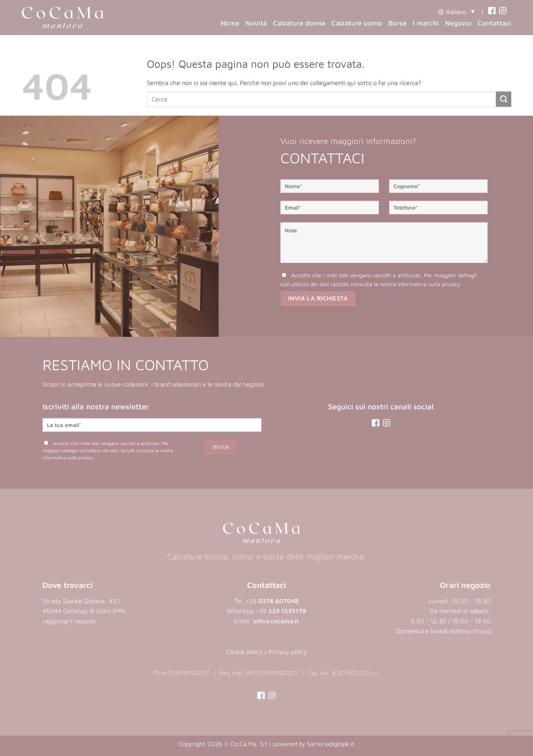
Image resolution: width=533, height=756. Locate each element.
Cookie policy (244, 652)
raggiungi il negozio (69, 621)
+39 (281, 611)
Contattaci (494, 23)
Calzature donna (299, 23)
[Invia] (504, 99)
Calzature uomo (357, 23)
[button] (457, 11)
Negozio (458, 23)
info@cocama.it (276, 621)
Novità (256, 23)
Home (230, 23)
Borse (397, 23)
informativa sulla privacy (440, 284)
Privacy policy (288, 652)
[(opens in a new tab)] (492, 11)
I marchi (426, 23)
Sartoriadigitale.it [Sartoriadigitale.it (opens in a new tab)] (331, 744)
